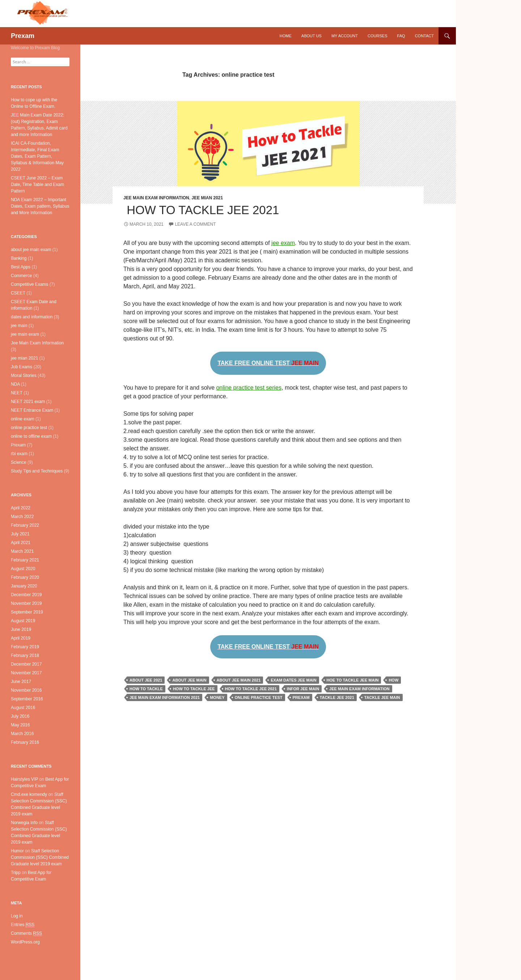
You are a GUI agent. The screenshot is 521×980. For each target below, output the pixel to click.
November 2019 (26, 603)
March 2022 (22, 517)
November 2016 (26, 690)
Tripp (16, 873)
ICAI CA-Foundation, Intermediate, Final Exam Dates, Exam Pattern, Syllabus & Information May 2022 (37, 156)
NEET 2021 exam (28, 402)
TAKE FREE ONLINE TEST (268, 363)
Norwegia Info (24, 823)
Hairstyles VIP (24, 779)
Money (217, 697)
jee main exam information (359, 689)
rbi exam (19, 454)
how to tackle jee (194, 689)
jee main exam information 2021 (165, 697)
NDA (15, 384)
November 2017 (26, 673)
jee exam (283, 243)
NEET (17, 393)
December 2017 (26, 664)
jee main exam (25, 334)
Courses (377, 36)
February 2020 (25, 577)
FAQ (401, 36)
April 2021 (21, 543)
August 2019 (23, 621)
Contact (424, 36)
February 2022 (25, 525)
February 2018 (25, 656)
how (393, 680)
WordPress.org (25, 942)
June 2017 (21, 682)
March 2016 (22, 734)
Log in (17, 916)
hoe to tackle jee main (353, 680)
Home (286, 36)
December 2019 (26, 595)
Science (19, 462)
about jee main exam (31, 250)
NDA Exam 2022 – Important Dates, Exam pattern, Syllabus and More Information (40, 206)
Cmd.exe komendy (29, 794)
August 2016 (23, 708)
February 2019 (25, 647)
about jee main (189, 680)
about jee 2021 (146, 680)
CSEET (18, 293)
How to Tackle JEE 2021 (201, 210)
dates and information (32, 317)
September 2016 (27, 699)
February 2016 (25, 742)
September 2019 (27, 612)
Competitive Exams (29, 284)
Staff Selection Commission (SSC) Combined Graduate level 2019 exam (40, 857)
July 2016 (20, 716)
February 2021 (25, 560)
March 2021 (22, 551)
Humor (17, 851)
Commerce (22, 276)
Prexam (23, 36)
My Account (345, 36)
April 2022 (21, 508)
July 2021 (20, 534)
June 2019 (21, 629)
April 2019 (21, 638)
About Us (312, 36)
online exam (23, 419)
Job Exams (22, 367)
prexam (301, 697)
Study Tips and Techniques (37, 471)
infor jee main (303, 689)
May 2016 (20, 725)
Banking (19, 258)
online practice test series (249, 388)
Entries (23, 925)
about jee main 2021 (239, 680)
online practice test (259, 697)
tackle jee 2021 (337, 697)
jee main (19, 326)
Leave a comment (195, 224)
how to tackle (146, 689)
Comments (26, 934)
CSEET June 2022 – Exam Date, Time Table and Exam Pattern (37, 184)
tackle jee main (382, 697)
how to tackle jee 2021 (251, 689)
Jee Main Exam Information (156, 198)
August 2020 (23, 569)
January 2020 (24, 586)
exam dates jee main (293, 680)
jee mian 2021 (207, 198)
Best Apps (21, 267)
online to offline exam (31, 436)
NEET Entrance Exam (32, 410)
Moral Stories (24, 376)
